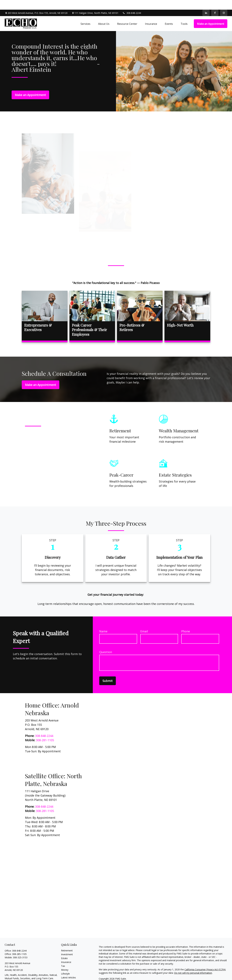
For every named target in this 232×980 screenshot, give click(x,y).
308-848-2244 (132, 3)
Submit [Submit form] (108, 671)
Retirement (67, 941)
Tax (63, 956)
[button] (85, 14)
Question (106, 642)
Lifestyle (65, 964)
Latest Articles (68, 968)
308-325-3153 (20, 948)
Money (65, 960)
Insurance (66, 952)
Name (103, 622)
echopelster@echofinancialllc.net (22, 974)
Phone (186, 622)
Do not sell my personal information (193, 963)
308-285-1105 (19, 944)
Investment (67, 945)
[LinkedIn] (206, 3)
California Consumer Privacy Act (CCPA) (205, 960)
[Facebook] (215, 3)
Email (144, 622)
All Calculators (68, 976)
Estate (64, 949)
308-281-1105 (45, 730)
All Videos (66, 972)
